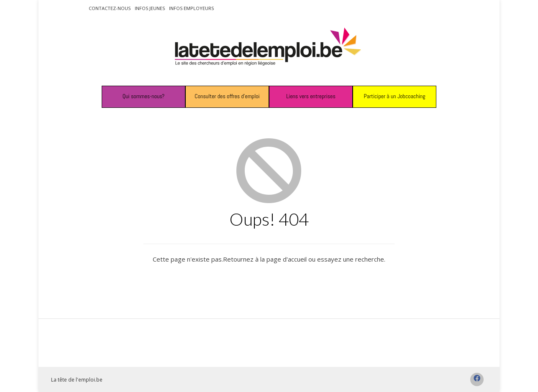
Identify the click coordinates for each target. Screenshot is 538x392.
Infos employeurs (191, 8)
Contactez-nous (110, 8)
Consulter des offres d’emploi (227, 96)
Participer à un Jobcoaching (394, 96)
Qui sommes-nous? (143, 96)
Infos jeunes (150, 8)
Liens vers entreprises (311, 96)
